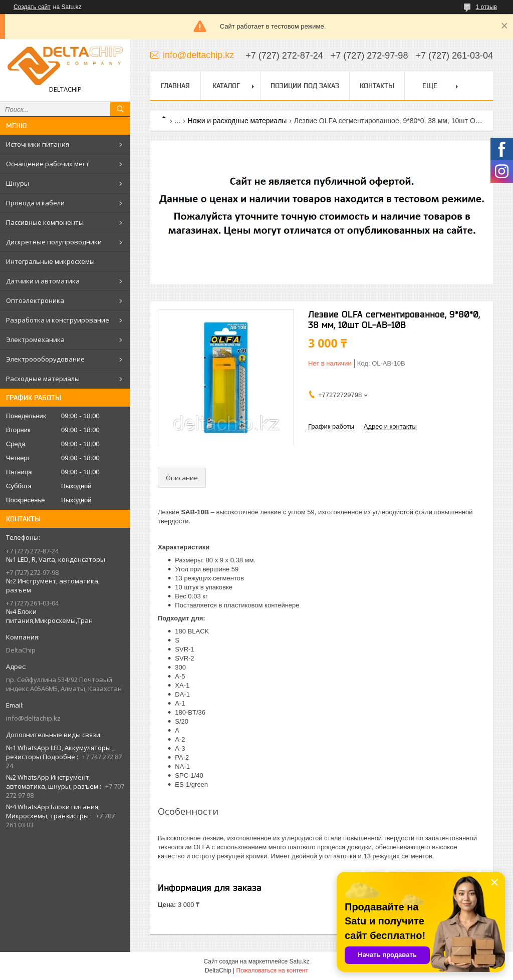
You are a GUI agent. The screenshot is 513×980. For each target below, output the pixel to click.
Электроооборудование (45, 359)
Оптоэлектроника (35, 300)
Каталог (226, 86)
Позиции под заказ (305, 86)
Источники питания (38, 144)
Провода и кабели (35, 203)
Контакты (377, 86)
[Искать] (120, 109)
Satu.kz (299, 961)
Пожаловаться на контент (272, 970)
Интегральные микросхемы (50, 261)
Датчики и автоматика (43, 281)
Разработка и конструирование (58, 320)
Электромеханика (35, 340)
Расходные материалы (43, 379)
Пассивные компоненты (45, 222)
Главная (175, 86)
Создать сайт (32, 7)
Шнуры (18, 183)
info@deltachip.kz (33, 718)
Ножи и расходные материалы (237, 121)
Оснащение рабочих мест (48, 164)
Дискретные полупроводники (54, 242)
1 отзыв (486, 7)
